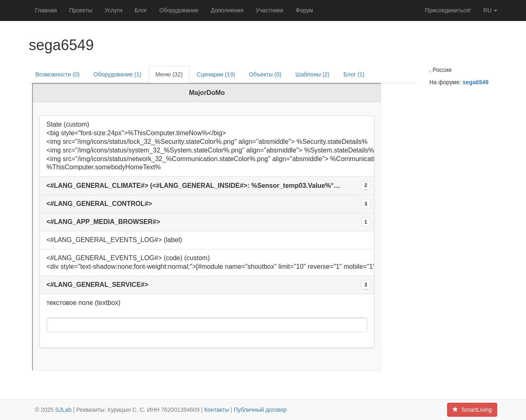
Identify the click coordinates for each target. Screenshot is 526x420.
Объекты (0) (265, 74)
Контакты (217, 410)
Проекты (81, 10)
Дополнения (227, 10)
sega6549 (476, 82)
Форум (304, 10)
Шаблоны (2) (313, 74)
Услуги (113, 10)
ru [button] (490, 10)
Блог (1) (354, 74)
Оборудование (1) (118, 74)
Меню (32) (169, 74)
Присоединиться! (448, 10)
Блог (141, 10)
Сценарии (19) (216, 74)
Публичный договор (260, 410)
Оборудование (179, 10)
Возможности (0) (58, 74)
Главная (46, 10)
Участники (269, 10)
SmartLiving (472, 410)
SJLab (63, 410)
